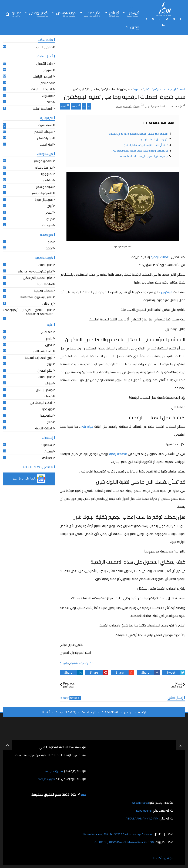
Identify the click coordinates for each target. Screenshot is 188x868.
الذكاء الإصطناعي (41, 403)
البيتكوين (167, 292)
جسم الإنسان (44, 390)
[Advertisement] (122, 62)
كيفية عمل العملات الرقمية (154, 139)
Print (76, 106)
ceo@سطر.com (53, 771)
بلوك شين (86, 427)
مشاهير (48, 181)
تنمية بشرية (46, 126)
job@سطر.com (46, 779)
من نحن (128, 712)
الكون (49, 345)
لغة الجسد (46, 145)
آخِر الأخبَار (114, 14)
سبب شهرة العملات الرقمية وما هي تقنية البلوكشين (125, 97)
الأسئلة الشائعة (110, 712)
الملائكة (47, 458)
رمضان (49, 452)
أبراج (50, 206)
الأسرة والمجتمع (42, 194)
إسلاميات (47, 445)
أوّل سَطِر (133, 14)
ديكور (49, 219)
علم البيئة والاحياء (42, 352)
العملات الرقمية (160, 257)
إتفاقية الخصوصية (66, 712)
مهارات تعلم (45, 139)
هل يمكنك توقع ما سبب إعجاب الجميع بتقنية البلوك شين (140, 151)
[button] (29, 479)
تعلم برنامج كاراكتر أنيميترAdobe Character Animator (28, 312)
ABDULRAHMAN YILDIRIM (140, 818)
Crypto (64, 663)
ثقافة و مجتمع (43, 161)
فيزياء (49, 384)
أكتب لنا (46, 712)
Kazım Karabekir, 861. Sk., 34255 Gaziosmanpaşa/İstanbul (114, 834)
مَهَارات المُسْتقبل (66, 14)
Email (65, 106)
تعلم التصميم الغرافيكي (38, 278)
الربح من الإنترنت (43, 77)
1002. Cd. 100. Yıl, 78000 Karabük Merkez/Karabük (121, 842)
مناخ (50, 422)
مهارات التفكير (43, 132)
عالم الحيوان (45, 371)
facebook (75, 698)
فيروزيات (47, 226)
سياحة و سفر (44, 187)
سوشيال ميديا (44, 200)
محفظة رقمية (118, 454)
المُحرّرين (135, 28)
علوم (49, 339)
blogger (65, 698)
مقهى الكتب (44, 48)
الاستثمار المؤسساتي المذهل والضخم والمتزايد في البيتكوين (138, 134)
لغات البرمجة (45, 285)
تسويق (48, 71)
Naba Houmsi (143, 810)
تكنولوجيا (47, 174)
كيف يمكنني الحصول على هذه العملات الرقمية (144, 156)
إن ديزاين (47, 304)
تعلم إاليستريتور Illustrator (36, 298)
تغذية (49, 249)
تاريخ (50, 364)
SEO (50, 103)
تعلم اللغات (46, 265)
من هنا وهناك (44, 168)
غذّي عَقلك (92, 14)
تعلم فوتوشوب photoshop (35, 272)
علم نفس (47, 332)
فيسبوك (47, 96)
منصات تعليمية (43, 291)
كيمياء (48, 397)
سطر (83, 795)
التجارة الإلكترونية (42, 90)
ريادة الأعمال (44, 64)
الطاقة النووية (44, 429)
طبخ (50, 242)
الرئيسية (142, 712)
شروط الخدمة (89, 712)
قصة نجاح (47, 83)
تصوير (49, 213)
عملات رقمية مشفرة (84, 663)
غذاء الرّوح (16, 14)
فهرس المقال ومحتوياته (159, 123)
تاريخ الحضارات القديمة (39, 358)
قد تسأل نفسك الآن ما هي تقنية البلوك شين (146, 145)
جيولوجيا (47, 409)
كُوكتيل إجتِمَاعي (38, 14)
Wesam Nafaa (139, 803)
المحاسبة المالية (43, 109)
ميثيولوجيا (46, 416)
